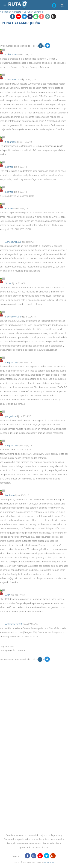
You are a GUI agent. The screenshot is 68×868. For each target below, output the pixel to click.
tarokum (10, 495)
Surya (8, 283)
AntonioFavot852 (14, 624)
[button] (54, 6)
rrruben (9, 209)
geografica (11, 416)
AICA (8, 595)
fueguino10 (11, 362)
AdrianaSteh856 (13, 242)
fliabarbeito (11, 55)
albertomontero (13, 79)
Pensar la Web (50, 862)
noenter (9, 167)
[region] (33, 35)
